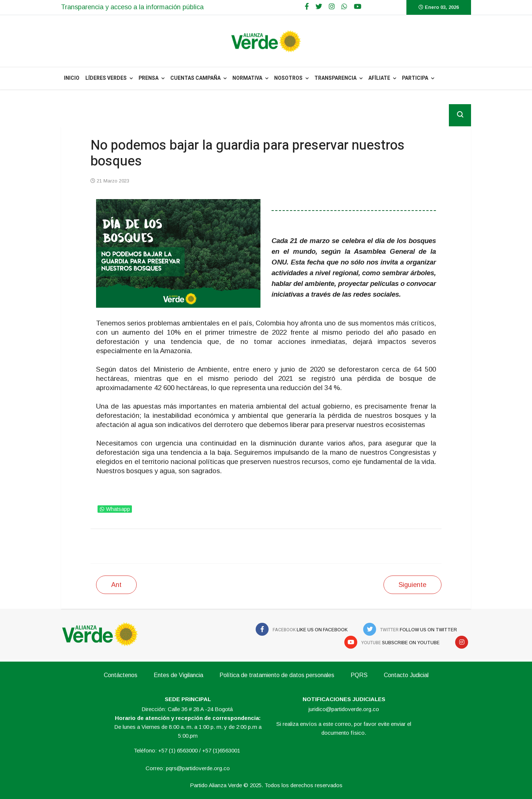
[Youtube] (358, 7)
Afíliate (379, 78)
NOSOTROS (288, 78)
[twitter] (319, 7)
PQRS (359, 675)
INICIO (72, 78)
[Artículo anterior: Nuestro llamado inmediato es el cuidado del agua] (116, 585)
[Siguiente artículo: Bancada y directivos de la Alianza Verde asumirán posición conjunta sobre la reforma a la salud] (412, 585)
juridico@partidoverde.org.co (344, 709)
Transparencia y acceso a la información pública (132, 7)
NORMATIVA (247, 78)
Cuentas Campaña (195, 78)
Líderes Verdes (106, 78)
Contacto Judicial (406, 675)
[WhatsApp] (344, 7)
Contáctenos (121, 675)
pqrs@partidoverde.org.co (198, 768)
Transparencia (335, 78)
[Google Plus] (332, 7)
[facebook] (307, 7)
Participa (415, 78)
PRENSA (149, 78)
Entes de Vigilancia (178, 675)
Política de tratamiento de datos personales (277, 675)
